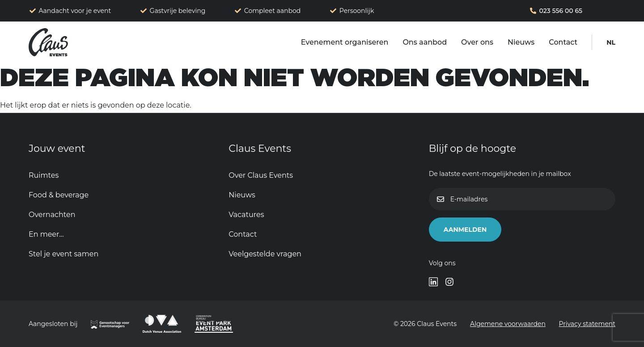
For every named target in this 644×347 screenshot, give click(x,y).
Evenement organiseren (345, 42)
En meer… (46, 234)
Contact (563, 42)
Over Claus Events (261, 175)
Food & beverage (59, 195)
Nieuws (521, 42)
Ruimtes (44, 175)
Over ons (477, 42)
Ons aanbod (425, 42)
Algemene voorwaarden (507, 324)
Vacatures (246, 215)
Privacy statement (587, 324)
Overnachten (52, 215)
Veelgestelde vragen (265, 254)
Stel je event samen (64, 254)
